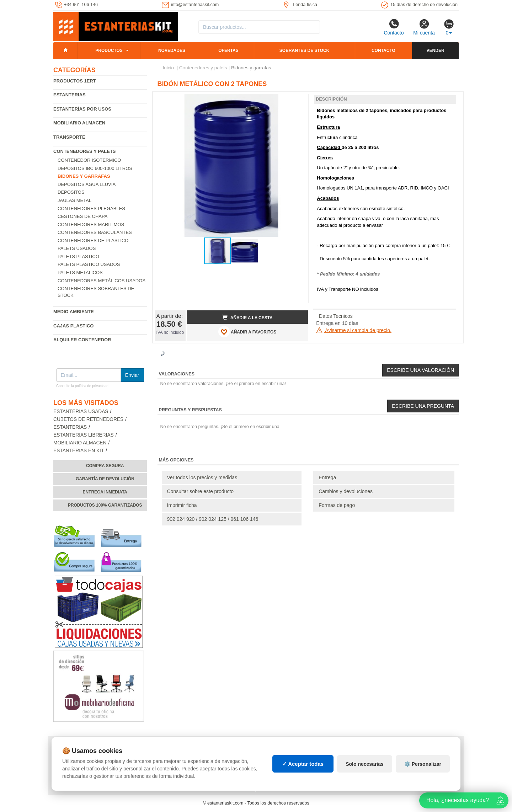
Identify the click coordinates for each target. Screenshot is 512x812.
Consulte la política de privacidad (82, 386)
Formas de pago (337, 505)
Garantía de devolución (105, 479)
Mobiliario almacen (79, 123)
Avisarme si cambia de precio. (354, 330)
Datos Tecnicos (336, 316)
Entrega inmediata (105, 492)
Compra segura (105, 466)
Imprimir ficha (182, 505)
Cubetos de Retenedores (88, 419)
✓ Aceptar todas (303, 764)
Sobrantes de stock (304, 50)
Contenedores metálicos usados (102, 281)
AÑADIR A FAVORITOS (247, 332)
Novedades (172, 50)
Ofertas (228, 50)
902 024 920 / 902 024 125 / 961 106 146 (213, 519)
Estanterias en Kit (79, 451)
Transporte (69, 137)
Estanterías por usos (82, 109)
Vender (436, 50)
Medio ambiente (74, 312)
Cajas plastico (73, 326)
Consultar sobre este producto (201, 491)
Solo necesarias (365, 764)
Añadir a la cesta (247, 317)
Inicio (169, 68)
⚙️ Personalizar (423, 764)
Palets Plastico (78, 257)
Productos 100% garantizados (105, 505)
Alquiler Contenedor (82, 340)
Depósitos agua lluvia (87, 184)
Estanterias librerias (84, 435)
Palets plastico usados (89, 264)
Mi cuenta (424, 27)
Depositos (71, 192)
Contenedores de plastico (93, 241)
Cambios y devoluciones (346, 491)
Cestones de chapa (82, 216)
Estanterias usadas (81, 412)
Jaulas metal (74, 200)
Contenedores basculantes (95, 232)
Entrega (327, 477)
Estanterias (70, 95)
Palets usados (77, 248)
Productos (109, 50)
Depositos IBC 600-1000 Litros (95, 168)
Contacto (394, 27)
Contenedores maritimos (91, 225)
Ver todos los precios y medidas (202, 477)
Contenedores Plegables (91, 209)
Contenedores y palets (85, 151)
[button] (296, 100)
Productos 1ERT (75, 81)
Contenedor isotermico (89, 160)
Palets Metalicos (80, 273)
